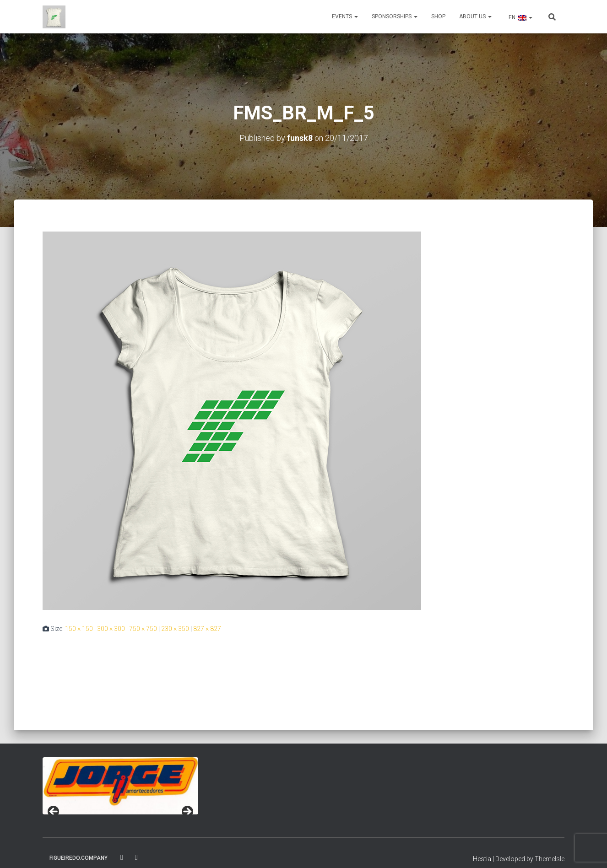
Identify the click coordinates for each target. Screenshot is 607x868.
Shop (438, 16)
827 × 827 (207, 629)
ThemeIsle (550, 859)
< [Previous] (54, 812)
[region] (120, 786)
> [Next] (187, 812)
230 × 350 (175, 629)
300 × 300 (111, 629)
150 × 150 (79, 629)
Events (345, 16)
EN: (520, 17)
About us (475, 16)
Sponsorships (395, 16)
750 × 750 (143, 629)
